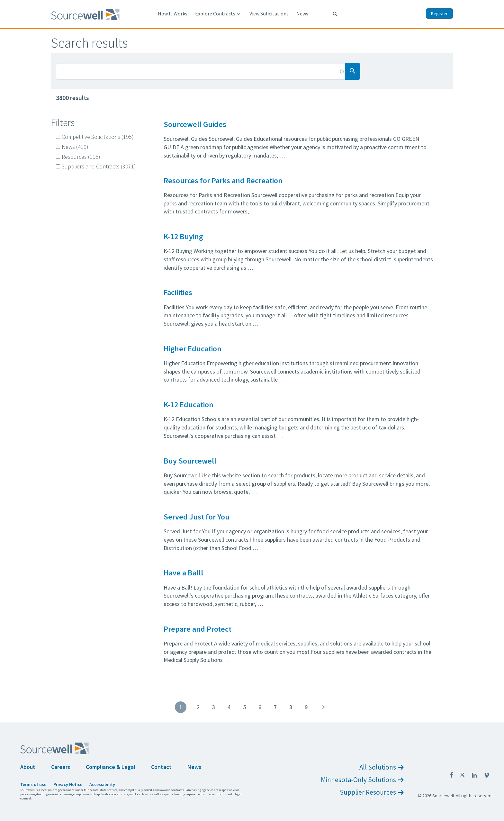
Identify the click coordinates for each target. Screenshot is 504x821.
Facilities (178, 292)
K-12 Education (189, 405)
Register (439, 14)
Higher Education (193, 349)
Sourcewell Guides (195, 124)
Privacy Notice (68, 784)
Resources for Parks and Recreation (223, 180)
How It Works (173, 14)
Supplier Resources (372, 792)
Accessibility (102, 784)
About (28, 767)
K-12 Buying (183, 236)
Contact (161, 767)
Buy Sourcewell (190, 461)
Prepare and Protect (198, 629)
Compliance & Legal (111, 767)
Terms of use (33, 784)
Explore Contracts (218, 14)
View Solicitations (269, 14)
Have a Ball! (184, 573)
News (302, 14)
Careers (61, 767)
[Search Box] (200, 71)
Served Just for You (197, 517)
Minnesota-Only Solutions (362, 780)
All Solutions (381, 767)
